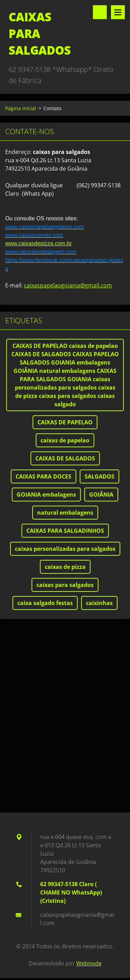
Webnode (89, 963)
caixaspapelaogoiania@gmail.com (68, 285)
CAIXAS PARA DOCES (44, 476)
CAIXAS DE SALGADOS (65, 458)
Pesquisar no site (100, 12)
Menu (118, 12)
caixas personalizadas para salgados (65, 549)
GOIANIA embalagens (46, 495)
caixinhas (99, 603)
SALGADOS (99, 476)
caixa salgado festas (45, 603)
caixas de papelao (65, 440)
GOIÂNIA (101, 495)
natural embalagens (65, 513)
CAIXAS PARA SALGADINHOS (65, 531)
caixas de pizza (65, 567)
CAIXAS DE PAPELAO (65, 422)
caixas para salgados (65, 585)
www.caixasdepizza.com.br (38, 243)
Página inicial (21, 108)
